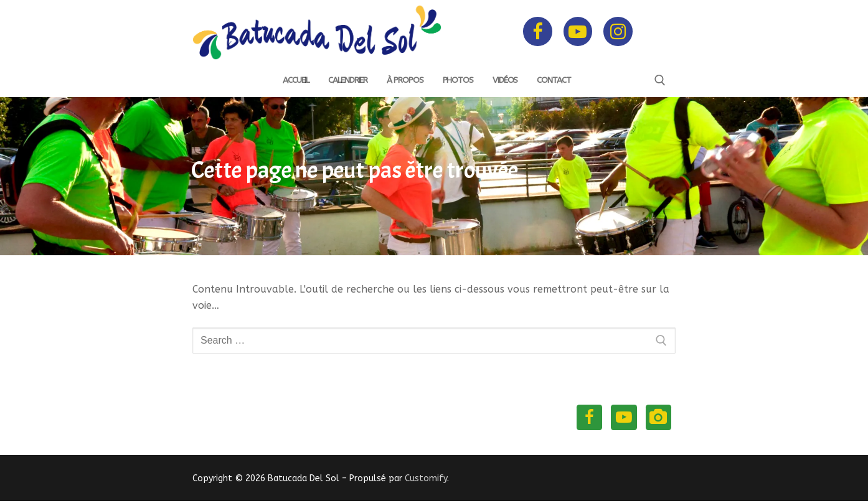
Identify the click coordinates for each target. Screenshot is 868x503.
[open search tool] (660, 80)
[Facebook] (537, 31)
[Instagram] (618, 31)
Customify (426, 480)
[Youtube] (578, 31)
